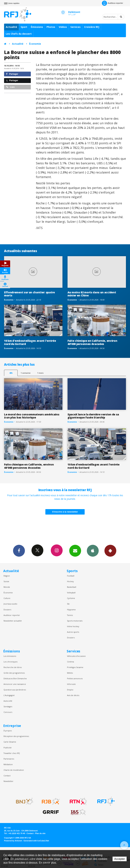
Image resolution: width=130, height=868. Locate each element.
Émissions (37, 27)
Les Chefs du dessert (19, 34)
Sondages (8, 706)
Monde (7, 587)
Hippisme (71, 610)
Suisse (6, 581)
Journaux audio (10, 604)
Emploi (70, 690)
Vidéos (63, 27)
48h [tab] (11, 373)
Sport (24, 27)
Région (7, 576)
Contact (7, 776)
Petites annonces (75, 678)
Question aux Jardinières (15, 690)
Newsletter (8, 781)
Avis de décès (73, 695)
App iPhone (93, 551)
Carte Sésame (10, 742)
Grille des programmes (14, 673)
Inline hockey (73, 626)
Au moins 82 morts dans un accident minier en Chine (92, 294)
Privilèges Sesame (75, 667)
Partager (12, 74)
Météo (70, 673)
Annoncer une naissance (15, 684)
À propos (8, 731)
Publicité (8, 748)
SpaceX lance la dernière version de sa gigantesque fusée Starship (93, 416)
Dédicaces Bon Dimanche (15, 678)
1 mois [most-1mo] (40, 373)
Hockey (70, 581)
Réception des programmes (16, 736)
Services (75, 27)
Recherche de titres (13, 667)
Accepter (120, 859)
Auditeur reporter (12, 615)
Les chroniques (10, 662)
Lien (10, 87)
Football (71, 576)
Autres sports (73, 632)
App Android (110, 551)
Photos (51, 27)
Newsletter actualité (13, 621)
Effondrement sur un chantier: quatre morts (29, 294)
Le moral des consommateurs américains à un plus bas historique (32, 416)
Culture (7, 598)
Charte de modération (14, 770)
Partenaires (9, 759)
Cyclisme (71, 598)
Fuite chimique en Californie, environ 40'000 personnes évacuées (92, 342)
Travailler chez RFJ (12, 753)
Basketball (72, 587)
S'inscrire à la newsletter (65, 512)
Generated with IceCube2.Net (36, 841)
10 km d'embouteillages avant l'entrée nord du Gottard (30, 342)
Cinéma (71, 662)
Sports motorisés (75, 621)
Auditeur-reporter (112, 3)
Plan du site (40, 833)
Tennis (70, 615)
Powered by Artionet (13, 841)
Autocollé (8, 701)
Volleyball (71, 593)
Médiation (8, 764)
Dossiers (7, 610)
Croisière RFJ (92, 27)
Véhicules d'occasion (76, 656)
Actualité (11, 27)
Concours (8, 712)
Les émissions (10, 656)
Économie (35, 44)
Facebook (19, 551)
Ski (68, 604)
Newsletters (75, 551)
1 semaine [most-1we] (26, 373)
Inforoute (71, 684)
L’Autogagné (9, 695)
